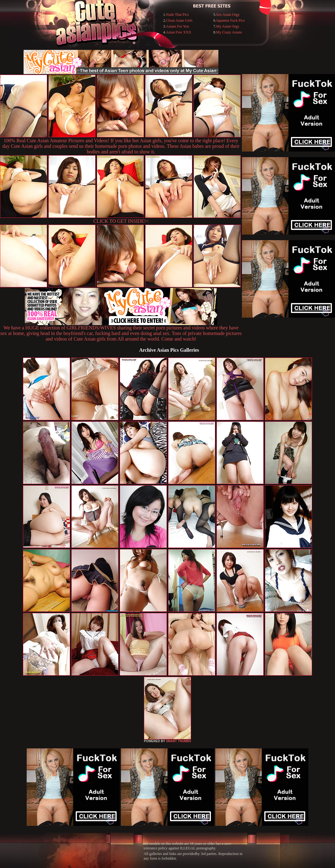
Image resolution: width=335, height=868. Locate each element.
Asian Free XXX (179, 32)
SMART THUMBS (179, 741)
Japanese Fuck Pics (231, 20)
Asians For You (177, 26)
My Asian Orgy (228, 26)
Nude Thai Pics (177, 15)
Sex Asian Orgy (228, 15)
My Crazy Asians (229, 32)
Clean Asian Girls (179, 20)
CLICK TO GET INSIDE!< (121, 221)
